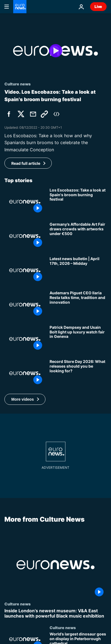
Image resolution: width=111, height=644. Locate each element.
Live (98, 6)
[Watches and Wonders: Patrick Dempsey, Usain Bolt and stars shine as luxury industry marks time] (78, 339)
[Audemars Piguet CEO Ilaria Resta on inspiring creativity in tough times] (78, 305)
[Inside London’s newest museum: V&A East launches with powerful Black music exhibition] (55, 613)
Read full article (26, 163)
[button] (25, 399)
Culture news (17, 604)
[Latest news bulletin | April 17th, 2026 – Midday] (78, 270)
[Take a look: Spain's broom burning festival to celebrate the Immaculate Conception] (78, 202)
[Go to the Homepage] (20, 7)
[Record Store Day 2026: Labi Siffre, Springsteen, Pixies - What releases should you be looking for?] (78, 373)
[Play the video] (55, 51)
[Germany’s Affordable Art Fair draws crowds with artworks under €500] (78, 236)
